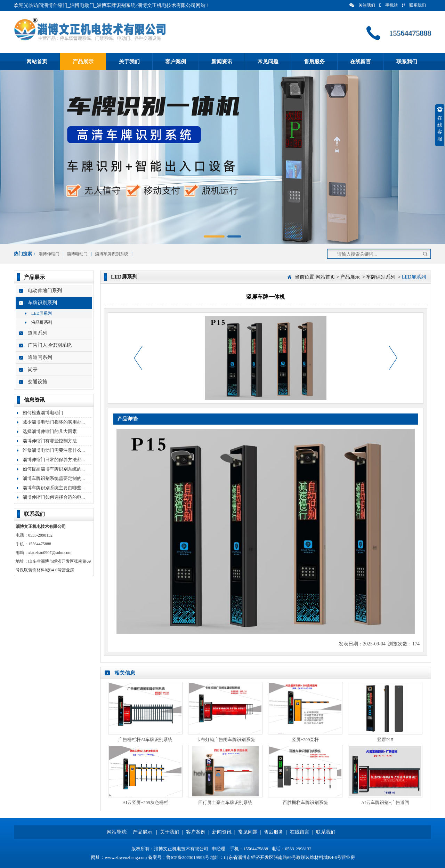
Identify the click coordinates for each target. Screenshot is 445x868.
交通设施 (38, 382)
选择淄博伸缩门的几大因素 (50, 431)
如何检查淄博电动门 (43, 413)
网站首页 (37, 62)
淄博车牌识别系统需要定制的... (54, 478)
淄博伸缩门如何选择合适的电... (54, 497)
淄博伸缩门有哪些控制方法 (50, 441)
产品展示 (83, 62)
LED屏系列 (42, 313)
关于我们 (129, 62)
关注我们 (362, 5)
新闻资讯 (222, 62)
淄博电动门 (77, 254)
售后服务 (314, 62)
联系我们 (414, 5)
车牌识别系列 (42, 303)
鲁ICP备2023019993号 (188, 857)
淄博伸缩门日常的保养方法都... (54, 460)
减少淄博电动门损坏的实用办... (54, 422)
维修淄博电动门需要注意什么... (54, 450)
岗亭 (33, 369)
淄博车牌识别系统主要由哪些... (54, 488)
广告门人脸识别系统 (50, 345)
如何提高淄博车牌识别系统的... (54, 469)
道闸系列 (38, 333)
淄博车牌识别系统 (112, 254)
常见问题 (268, 62)
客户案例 (176, 62)
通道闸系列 (40, 357)
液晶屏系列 (42, 322)
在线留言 (361, 62)
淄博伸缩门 (49, 254)
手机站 (389, 5)
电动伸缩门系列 (45, 291)
